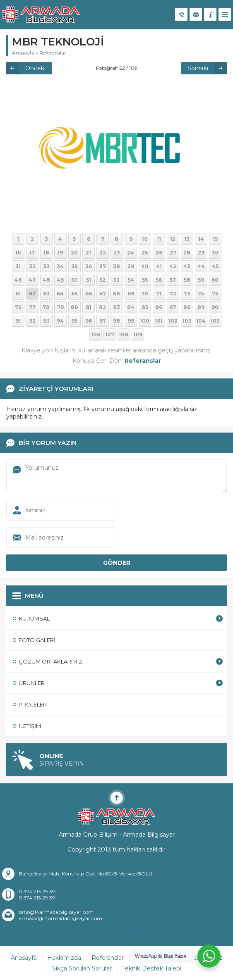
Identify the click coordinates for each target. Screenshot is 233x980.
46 (18, 280)
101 (159, 321)
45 (215, 266)
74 (201, 294)
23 (117, 253)
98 (116, 321)
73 (187, 294)
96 (89, 321)
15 (215, 239)
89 (201, 307)
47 (32, 280)
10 (145, 239)
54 (131, 280)
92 (32, 321)
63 (46, 294)
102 (173, 321)
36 (89, 266)
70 (145, 294)
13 (187, 239)
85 (145, 307)
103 (187, 321)
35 (74, 266)
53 (116, 280)
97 (103, 321)
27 (173, 253)
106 (96, 334)
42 (173, 266)
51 (89, 280)
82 (102, 307)
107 (110, 334)
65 (74, 294)
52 (102, 280)
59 (201, 280)
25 (145, 253)
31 (18, 266)
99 (131, 321)
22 (103, 253)
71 (159, 294)
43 (187, 266)
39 (131, 266)
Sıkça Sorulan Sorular (82, 968)
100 (145, 321)
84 (131, 307)
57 (173, 280)
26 (159, 253)
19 (60, 253)
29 (201, 253)
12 (173, 239)
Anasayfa (23, 53)
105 (215, 321)
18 (46, 253)
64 (60, 294)
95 (74, 321)
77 (32, 307)
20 (74, 253)
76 (18, 307)
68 (116, 294)
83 (116, 307)
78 (46, 307)
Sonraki (198, 68)
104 (201, 321)
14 (201, 239)
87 (173, 307)
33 (46, 266)
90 (215, 307)
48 (46, 280)
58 (187, 280)
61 (18, 294)
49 (60, 280)
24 (131, 253)
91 (18, 321)
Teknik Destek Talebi (152, 968)
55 (145, 280)
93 (46, 321)
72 (173, 294)
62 (32, 294)
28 (187, 253)
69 (131, 294)
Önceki (35, 68)
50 (74, 280)
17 (32, 253)
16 (18, 253)
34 (60, 266)
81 (89, 307)
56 (159, 280)
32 (32, 266)
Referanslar (53, 53)
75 (215, 294)
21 (88, 253)
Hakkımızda (64, 958)
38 (116, 266)
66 (89, 294)
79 (60, 307)
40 (145, 266)
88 (187, 307)
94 (60, 321)
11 (159, 239)
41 (159, 266)
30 (215, 253)
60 (215, 280)
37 (103, 266)
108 (124, 334)
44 (201, 266)
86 (159, 307)
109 (138, 334)
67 (103, 294)
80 (74, 307)
